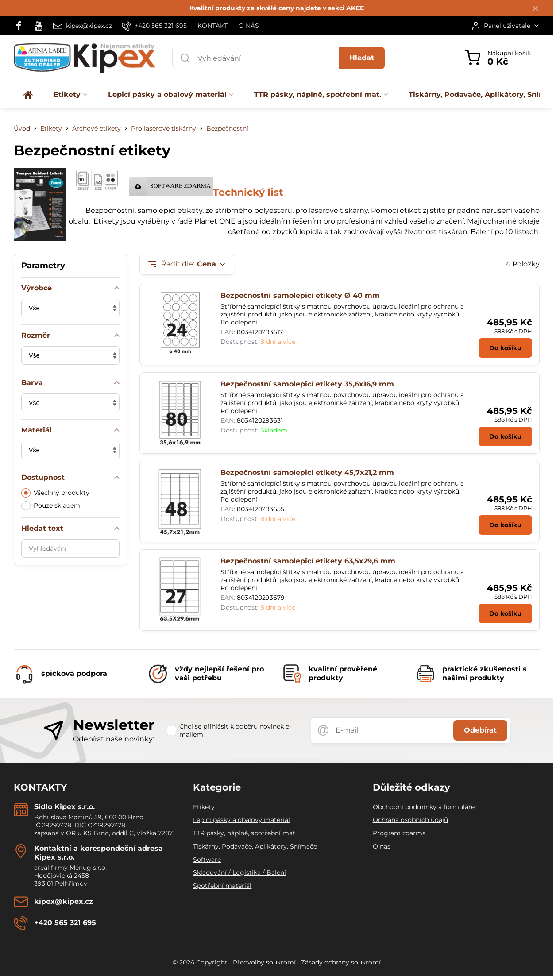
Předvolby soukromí (264, 962)
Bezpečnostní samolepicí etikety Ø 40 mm (300, 295)
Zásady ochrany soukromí (341, 962)
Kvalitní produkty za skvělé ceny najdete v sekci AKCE (277, 8)
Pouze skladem (51, 506)
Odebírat (480, 730)
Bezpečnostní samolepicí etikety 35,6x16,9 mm (307, 384)
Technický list (248, 192)
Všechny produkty (55, 493)
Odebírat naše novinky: (114, 739)
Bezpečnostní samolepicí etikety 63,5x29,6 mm (308, 561)
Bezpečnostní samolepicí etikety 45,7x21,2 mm (307, 473)
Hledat (362, 58)
